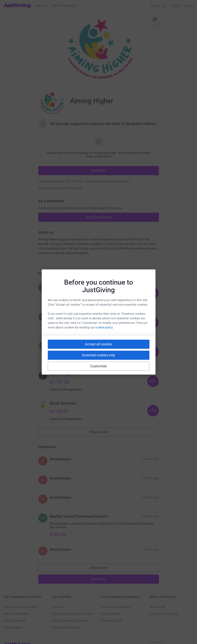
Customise (98, 366)
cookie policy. (104, 327)
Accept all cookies (98, 344)
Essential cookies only (99, 355)
